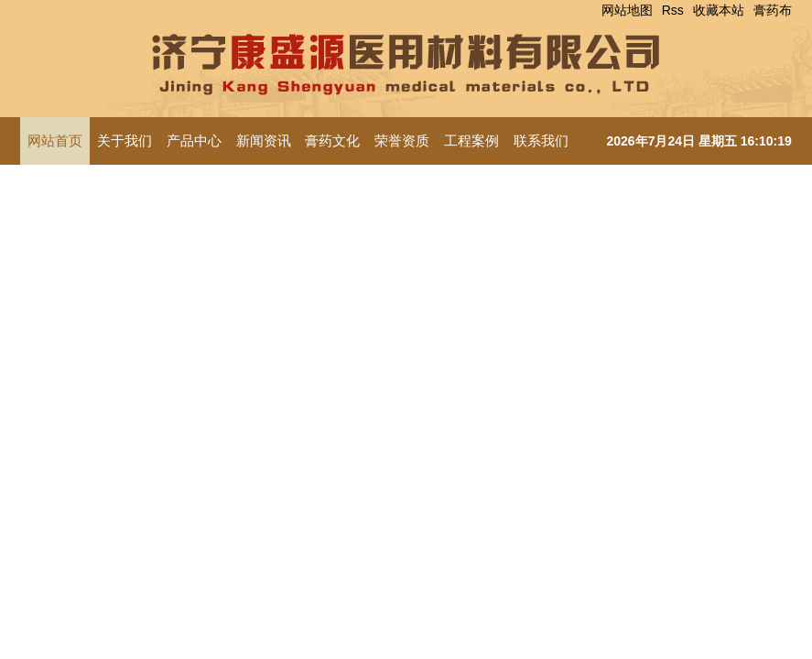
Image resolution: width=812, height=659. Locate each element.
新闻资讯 (264, 141)
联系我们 (541, 141)
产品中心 (194, 141)
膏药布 (773, 10)
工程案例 (471, 141)
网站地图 (627, 10)
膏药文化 (332, 141)
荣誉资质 (402, 141)
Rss (673, 10)
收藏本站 (719, 10)
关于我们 (125, 141)
